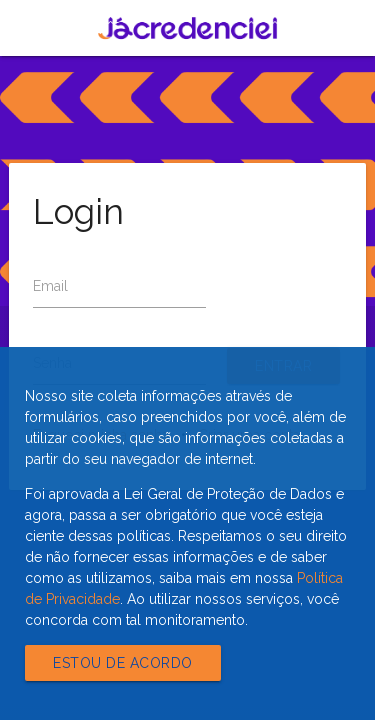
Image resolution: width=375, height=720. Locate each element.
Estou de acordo (123, 663)
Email (50, 286)
